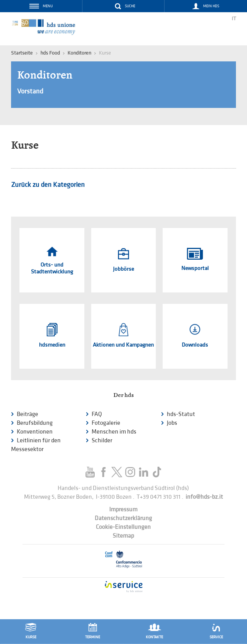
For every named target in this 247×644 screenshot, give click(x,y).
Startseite (22, 53)
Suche (130, 6)
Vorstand (30, 91)
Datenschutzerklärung (123, 518)
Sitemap (123, 536)
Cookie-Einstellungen (123, 527)
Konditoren (79, 53)
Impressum (123, 510)
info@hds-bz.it (204, 497)
